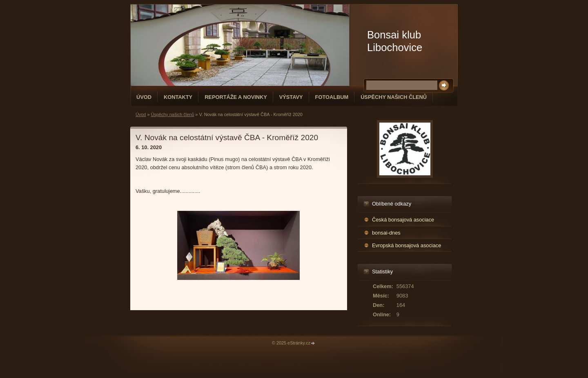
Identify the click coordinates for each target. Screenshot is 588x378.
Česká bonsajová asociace (403, 220)
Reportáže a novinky (236, 97)
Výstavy (291, 97)
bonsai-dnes (386, 233)
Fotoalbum (332, 97)
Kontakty (178, 97)
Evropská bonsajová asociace (406, 245)
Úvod (144, 97)
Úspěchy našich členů (394, 97)
